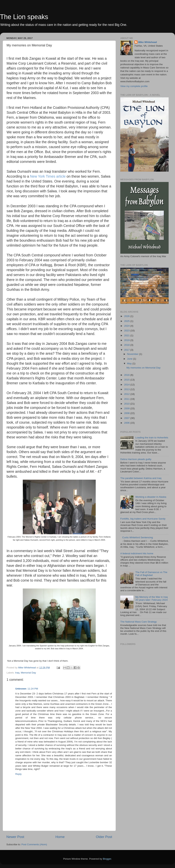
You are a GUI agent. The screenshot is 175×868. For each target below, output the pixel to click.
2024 (127, 326)
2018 (127, 345)
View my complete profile (134, 86)
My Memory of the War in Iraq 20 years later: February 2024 (151, 598)
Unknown (21, 689)
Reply (19, 774)
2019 (127, 340)
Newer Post (15, 837)
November (133, 354)
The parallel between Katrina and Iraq (141, 478)
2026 (127, 316)
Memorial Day (28, 673)
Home (60, 837)
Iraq (17, 673)
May (130, 363)
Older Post (104, 837)
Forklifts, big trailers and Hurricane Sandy (143, 519)
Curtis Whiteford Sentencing (137, 537)
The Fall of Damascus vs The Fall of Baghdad (151, 574)
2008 (127, 413)
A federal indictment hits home (137, 553)
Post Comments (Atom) (34, 844)
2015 (127, 380)
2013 (127, 389)
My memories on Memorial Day (144, 368)
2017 (127, 350)
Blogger (107, 859)
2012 (127, 394)
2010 (127, 404)
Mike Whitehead (147, 42)
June (130, 359)
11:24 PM (33, 689)
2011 (127, 399)
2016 (127, 375)
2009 (127, 408)
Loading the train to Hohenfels (152, 438)
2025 (127, 321)
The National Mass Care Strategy (139, 622)
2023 (127, 331)
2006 (127, 423)
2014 (127, 385)
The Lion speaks (24, 17)
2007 (127, 418)
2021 (127, 335)
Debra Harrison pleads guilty (136, 459)
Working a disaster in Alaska (151, 497)
